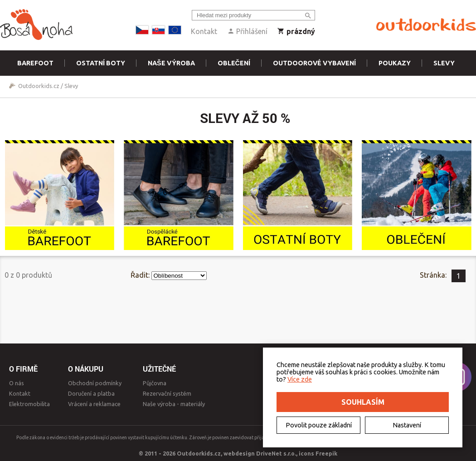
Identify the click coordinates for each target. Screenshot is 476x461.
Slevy (444, 63)
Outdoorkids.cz (39, 86)
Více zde (300, 379)
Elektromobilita (29, 404)
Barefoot (35, 63)
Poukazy (395, 63)
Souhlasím (363, 402)
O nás (17, 383)
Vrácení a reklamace (94, 404)
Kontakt (204, 31)
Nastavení (407, 425)
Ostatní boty (101, 63)
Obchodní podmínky (95, 383)
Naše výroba (171, 63)
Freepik (326, 453)
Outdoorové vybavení (314, 63)
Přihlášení (247, 31)
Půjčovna (155, 383)
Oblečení (234, 63)
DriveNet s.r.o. (276, 453)
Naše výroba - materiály (174, 404)
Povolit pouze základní (319, 425)
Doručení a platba (91, 393)
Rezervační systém (167, 393)
